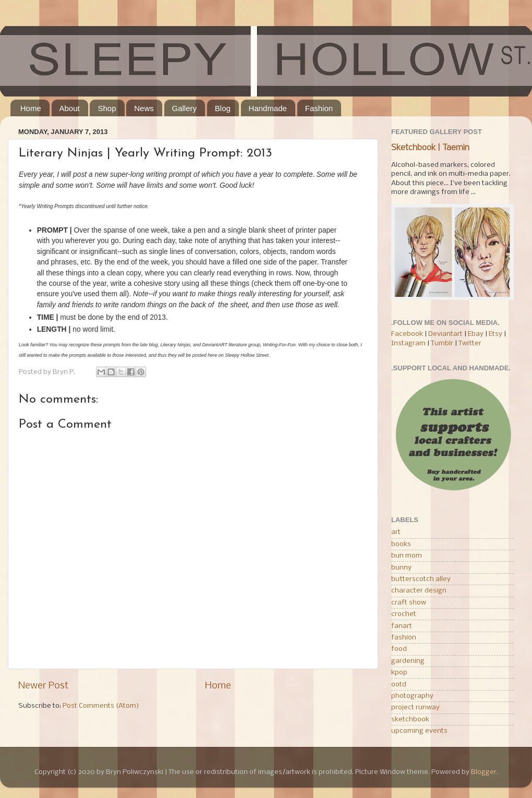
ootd (399, 685)
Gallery (185, 108)
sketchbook (410, 720)
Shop (107, 108)
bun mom (407, 556)
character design (419, 591)
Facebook (407, 334)
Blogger (484, 772)
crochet (404, 614)
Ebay (476, 334)
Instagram (408, 343)
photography (412, 696)
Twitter (470, 343)
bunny (401, 568)
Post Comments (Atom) (101, 706)
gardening (408, 661)
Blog (223, 108)
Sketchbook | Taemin (430, 148)
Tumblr (443, 343)
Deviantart (445, 334)
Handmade (268, 108)
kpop (399, 673)
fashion (404, 638)
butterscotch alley (421, 579)
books (401, 544)
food (399, 649)
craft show (409, 603)
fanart (402, 626)
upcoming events (419, 731)
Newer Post (43, 686)
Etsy (495, 334)
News (144, 108)
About (70, 108)
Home (31, 108)
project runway (415, 708)
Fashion (319, 108)
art (396, 532)
